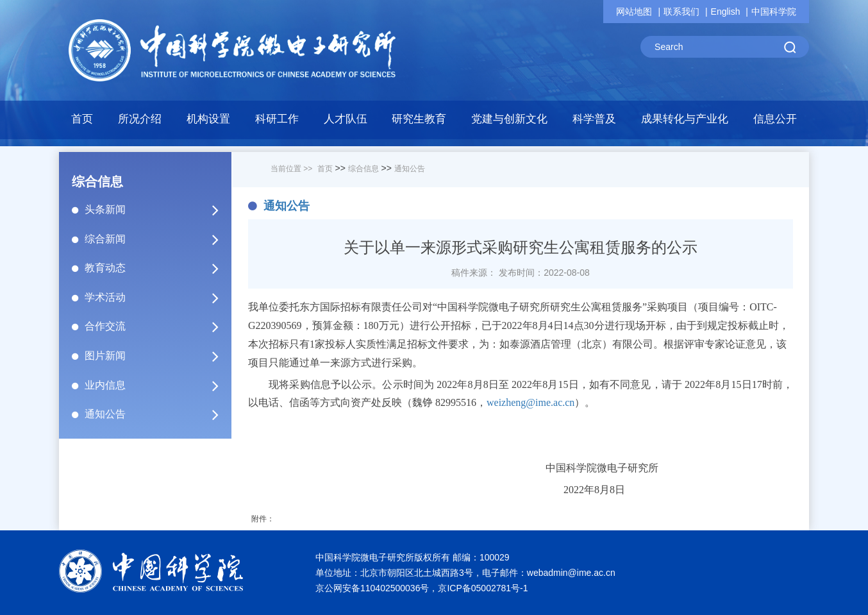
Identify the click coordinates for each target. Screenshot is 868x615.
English (726, 12)
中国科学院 (774, 12)
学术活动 (157, 298)
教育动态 (157, 268)
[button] (209, 122)
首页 (82, 119)
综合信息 (363, 169)
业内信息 (157, 385)
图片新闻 (157, 356)
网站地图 (634, 12)
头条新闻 (157, 210)
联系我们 (681, 12)
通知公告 (157, 414)
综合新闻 (157, 239)
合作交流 (157, 326)
